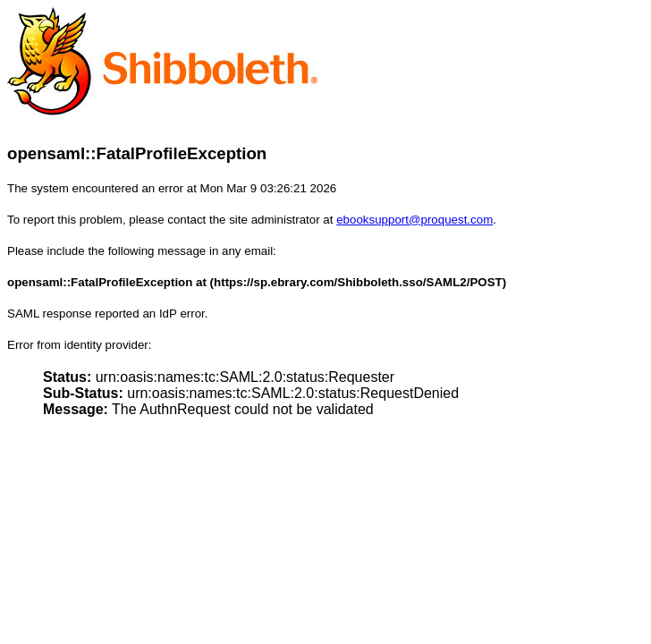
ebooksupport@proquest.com (414, 220)
